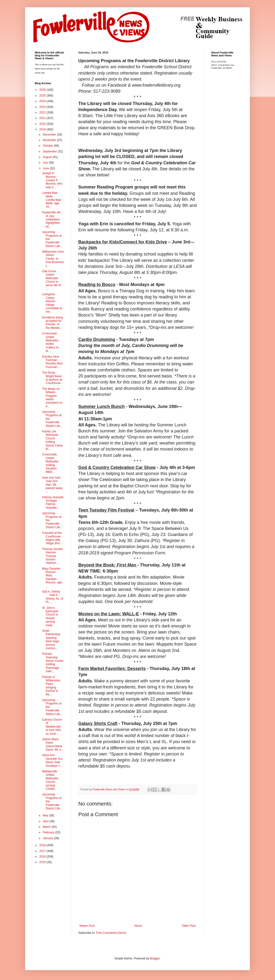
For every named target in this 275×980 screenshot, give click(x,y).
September (50, 151)
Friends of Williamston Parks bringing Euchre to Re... (51, 686)
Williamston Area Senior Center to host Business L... (53, 259)
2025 (43, 96)
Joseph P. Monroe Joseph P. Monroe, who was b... (52, 180)
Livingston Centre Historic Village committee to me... (52, 303)
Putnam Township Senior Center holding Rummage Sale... (53, 663)
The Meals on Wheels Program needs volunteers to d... (52, 398)
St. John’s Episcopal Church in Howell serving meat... (50, 617)
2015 (43, 862)
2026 (43, 90)
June (46, 168)
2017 (43, 851)
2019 (43, 129)
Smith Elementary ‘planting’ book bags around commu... (51, 640)
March (47, 827)
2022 (43, 113)
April (46, 821)
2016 (43, 857)
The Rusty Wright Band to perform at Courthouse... (53, 378)
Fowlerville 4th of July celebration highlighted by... (51, 219)
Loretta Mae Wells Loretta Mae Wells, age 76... (52, 200)
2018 (43, 845)
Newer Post (87, 926)
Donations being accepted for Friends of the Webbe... (53, 323)
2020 (43, 124)
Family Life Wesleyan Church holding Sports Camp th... (52, 440)
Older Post (189, 926)
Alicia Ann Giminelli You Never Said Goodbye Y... (52, 760)
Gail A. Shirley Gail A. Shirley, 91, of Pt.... (53, 597)
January (48, 838)
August (48, 157)
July (46, 163)
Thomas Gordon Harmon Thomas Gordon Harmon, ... (53, 556)
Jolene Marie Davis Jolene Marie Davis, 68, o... (53, 744)
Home (138, 926)
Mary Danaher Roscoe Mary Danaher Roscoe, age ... (52, 577)
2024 (43, 101)
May (46, 815)
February (49, 832)
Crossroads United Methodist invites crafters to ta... (50, 342)
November (50, 140)
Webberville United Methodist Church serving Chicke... (50, 780)
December (50, 135)
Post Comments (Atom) (111, 933)
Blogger (155, 958)
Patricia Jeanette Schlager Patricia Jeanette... (53, 502)
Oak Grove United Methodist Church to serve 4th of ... (51, 280)
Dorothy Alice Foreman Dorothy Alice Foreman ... (52, 362)
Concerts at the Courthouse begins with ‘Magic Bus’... (52, 538)
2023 (43, 107)
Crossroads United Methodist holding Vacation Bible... (50, 463)
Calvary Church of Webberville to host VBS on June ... (52, 727)
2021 (43, 118)
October (48, 146)
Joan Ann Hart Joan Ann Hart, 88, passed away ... (52, 485)
